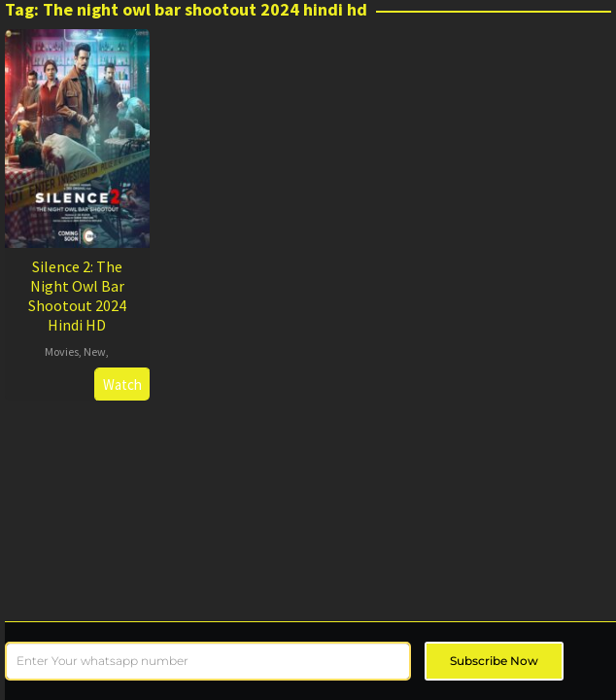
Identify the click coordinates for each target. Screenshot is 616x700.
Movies (62, 351)
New (95, 351)
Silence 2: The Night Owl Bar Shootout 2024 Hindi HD (77, 296)
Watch (122, 385)
